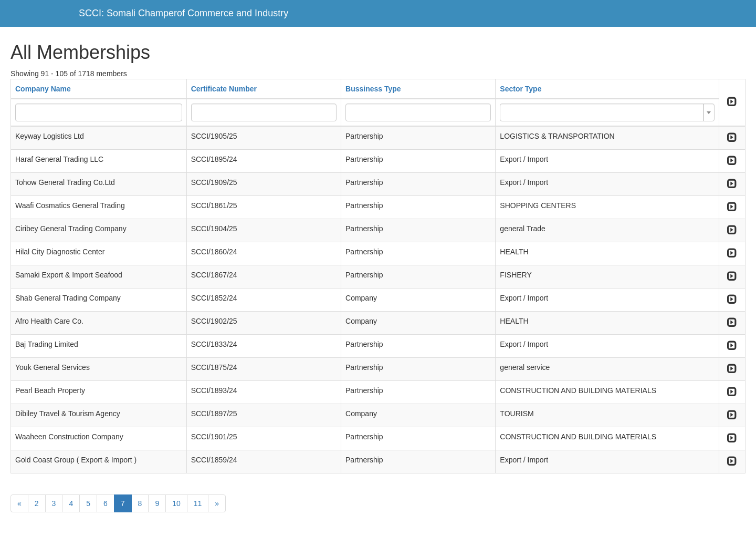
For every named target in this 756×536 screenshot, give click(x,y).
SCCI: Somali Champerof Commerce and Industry (183, 13)
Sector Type (521, 89)
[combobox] (607, 112)
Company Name (43, 89)
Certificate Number (224, 89)
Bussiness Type (373, 89)
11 (198, 503)
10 (176, 503)
